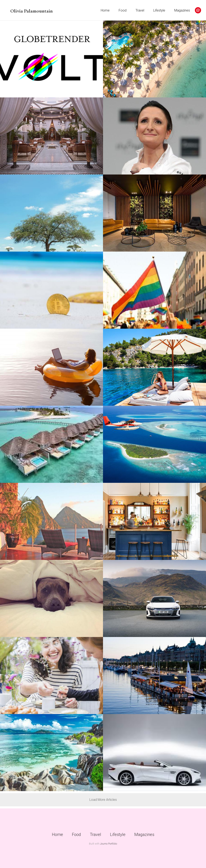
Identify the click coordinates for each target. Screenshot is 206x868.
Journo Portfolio (109, 844)
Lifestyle (159, 10)
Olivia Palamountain (32, 11)
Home (105, 10)
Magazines (182, 10)
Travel (140, 10)
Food (123, 10)
